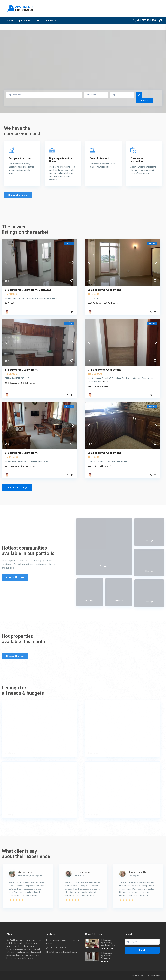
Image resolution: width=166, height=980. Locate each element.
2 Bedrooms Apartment (105, 290)
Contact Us (51, 20)
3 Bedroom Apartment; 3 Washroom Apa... (109, 943)
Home (10, 20)
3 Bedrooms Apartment (21, 370)
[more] (105, 382)
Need (38, 20)
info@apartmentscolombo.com (63, 952)
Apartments (24, 20)
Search (142, 950)
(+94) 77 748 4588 (58, 948)
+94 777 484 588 (146, 20)
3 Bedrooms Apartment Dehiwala (28, 290)
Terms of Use (137, 976)
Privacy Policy (154, 976)
